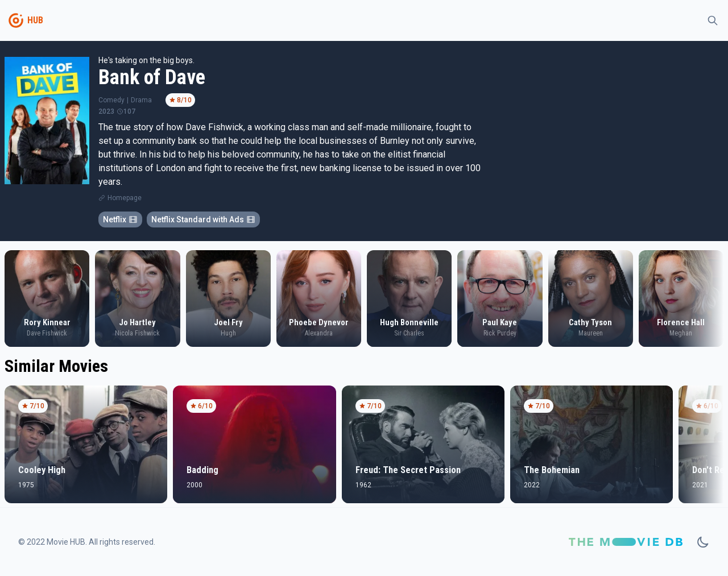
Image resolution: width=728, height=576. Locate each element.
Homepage (125, 198)
